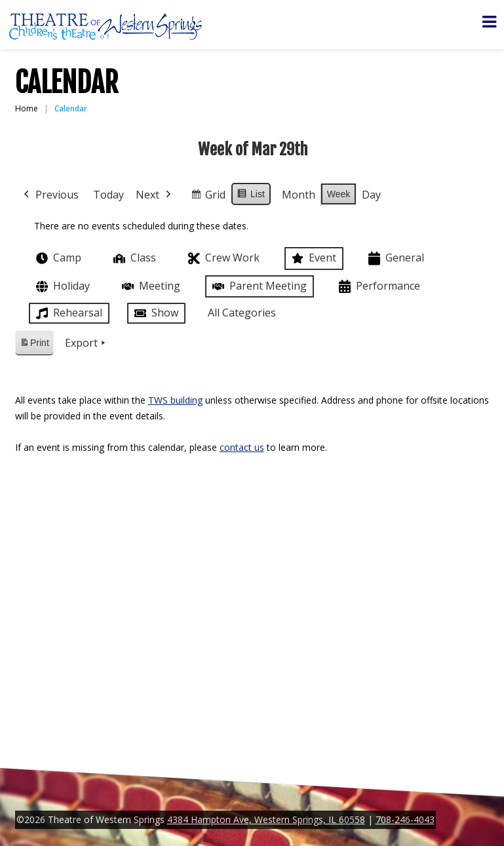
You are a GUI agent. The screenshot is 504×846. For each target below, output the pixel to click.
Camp (57, 258)
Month (298, 195)
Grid (208, 197)
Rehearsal (68, 313)
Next (155, 195)
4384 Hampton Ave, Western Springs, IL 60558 (266, 819)
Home (27, 108)
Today (108, 195)
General (395, 259)
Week (338, 194)
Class (133, 258)
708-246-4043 (405, 819)
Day (371, 195)
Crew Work (223, 259)
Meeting (150, 286)
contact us (242, 447)
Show (155, 313)
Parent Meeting (258, 286)
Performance (378, 287)
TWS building (175, 400)
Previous (50, 195)
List (251, 196)
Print (34, 345)
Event (313, 258)
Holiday (62, 287)
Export (86, 343)
